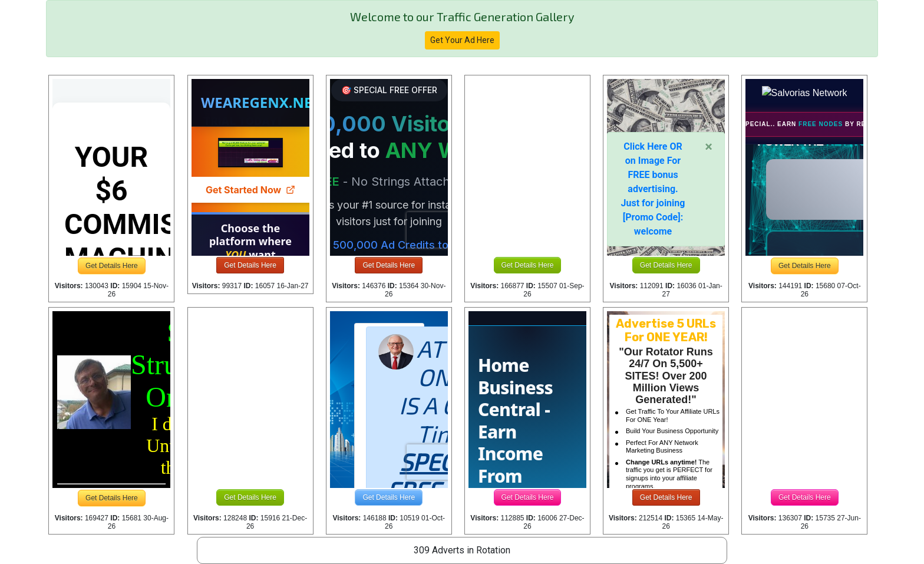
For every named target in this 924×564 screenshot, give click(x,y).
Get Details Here (112, 266)
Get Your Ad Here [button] (462, 40)
